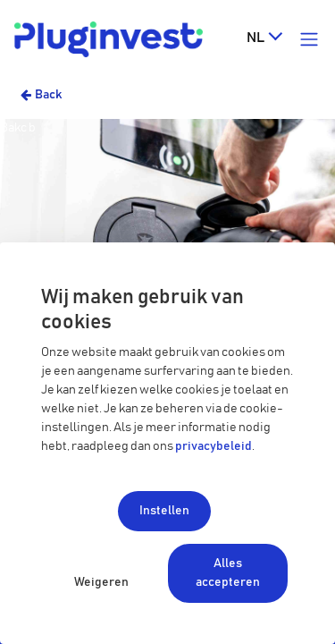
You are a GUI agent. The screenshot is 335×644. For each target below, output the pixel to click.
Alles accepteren (228, 573)
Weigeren (101, 582)
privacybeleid (214, 446)
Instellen (164, 511)
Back (48, 95)
